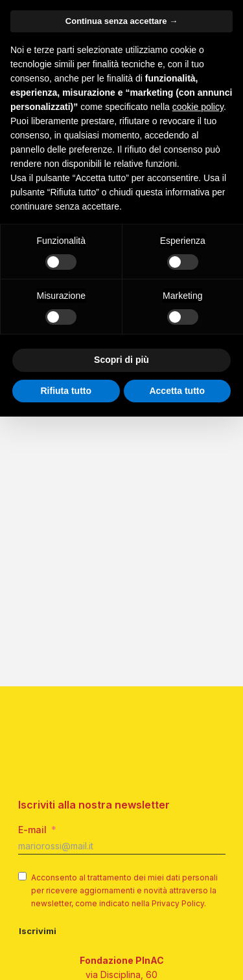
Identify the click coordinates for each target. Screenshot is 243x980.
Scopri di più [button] (121, 360)
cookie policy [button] (198, 107)
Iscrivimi (38, 862)
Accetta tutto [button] (177, 391)
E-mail (32, 760)
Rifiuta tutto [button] (66, 391)
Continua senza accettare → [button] (121, 21)
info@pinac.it (121, 964)
